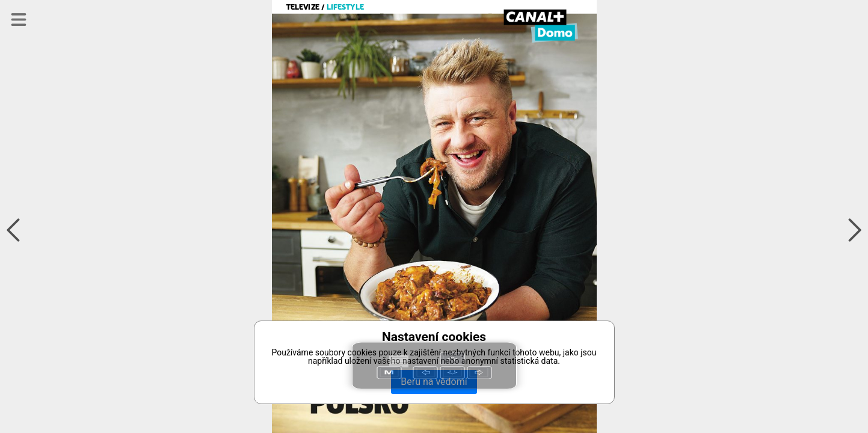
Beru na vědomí (434, 382)
